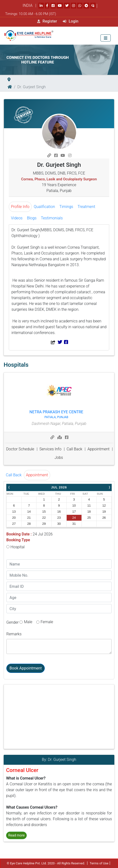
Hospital (15, 547)
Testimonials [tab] (52, 218)
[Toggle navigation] (106, 38)
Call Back (75, 449)
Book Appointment (26, 668)
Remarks (14, 634)
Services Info (50, 449)
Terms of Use (99, 863)
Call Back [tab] (14, 475)
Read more (16, 835)
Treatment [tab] (86, 207)
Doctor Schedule (20, 449)
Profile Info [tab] (20, 207)
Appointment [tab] (37, 475)
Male (28, 622)
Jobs (59, 458)
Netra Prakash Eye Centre (56, 414)
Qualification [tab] (44, 207)
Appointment (99, 449)
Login (71, 21)
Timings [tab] (66, 207)
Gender (13, 622)
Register (47, 21)
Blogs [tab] (32, 218)
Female (47, 622)
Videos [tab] (17, 218)
